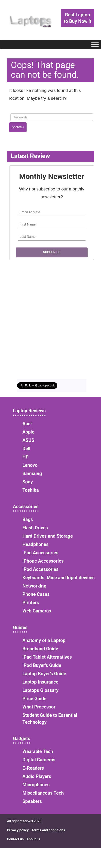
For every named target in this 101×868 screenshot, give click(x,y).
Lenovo (30, 465)
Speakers (32, 801)
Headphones (35, 544)
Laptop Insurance (40, 682)
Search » (18, 127)
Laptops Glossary (40, 690)
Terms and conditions (48, 830)
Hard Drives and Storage (48, 536)
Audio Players (37, 776)
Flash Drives (35, 528)
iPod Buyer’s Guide (42, 665)
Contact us (15, 839)
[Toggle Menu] (95, 44)
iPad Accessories (40, 553)
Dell (26, 449)
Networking (34, 586)
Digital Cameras (39, 760)
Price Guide (34, 699)
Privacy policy (18, 830)
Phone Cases (36, 594)
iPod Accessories (40, 569)
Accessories (26, 506)
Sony (28, 482)
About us (33, 839)
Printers (31, 603)
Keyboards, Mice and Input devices (58, 578)
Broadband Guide (40, 649)
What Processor (39, 707)
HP (26, 457)
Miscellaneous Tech (43, 793)
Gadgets (22, 738)
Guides (20, 627)
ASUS (28, 440)
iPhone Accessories (43, 561)
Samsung (32, 473)
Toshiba (31, 490)
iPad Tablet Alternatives (47, 657)
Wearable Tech (38, 751)
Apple (28, 432)
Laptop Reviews (29, 411)
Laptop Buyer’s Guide (44, 674)
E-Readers (33, 768)
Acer (27, 424)
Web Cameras (37, 611)
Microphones (36, 785)
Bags (28, 519)
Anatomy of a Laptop (44, 640)
